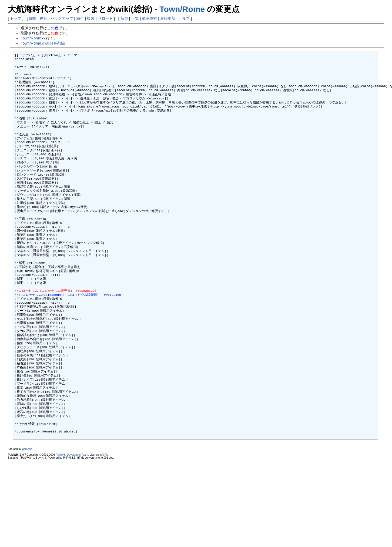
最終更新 (168, 18)
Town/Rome (182, 9)
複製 (91, 18)
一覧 (135, 18)
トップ (16, 18)
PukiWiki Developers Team (72, 507)
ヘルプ (184, 18)
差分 (43, 18)
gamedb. (27, 501)
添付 (80, 18)
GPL (105, 507)
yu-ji (44, 510)
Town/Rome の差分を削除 (43, 43)
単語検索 (149, 18)
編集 (33, 18)
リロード (105, 18)
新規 (124, 18)
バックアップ (62, 18)
